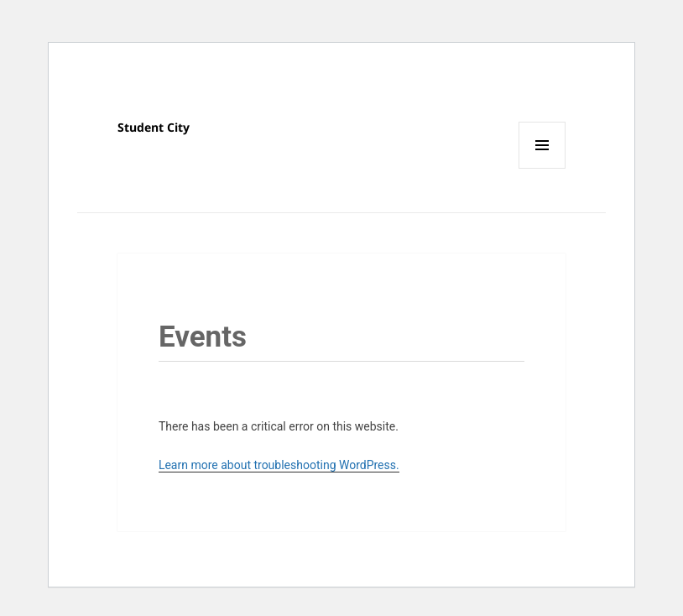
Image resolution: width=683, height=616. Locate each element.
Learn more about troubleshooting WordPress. (279, 465)
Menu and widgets (542, 168)
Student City (154, 127)
